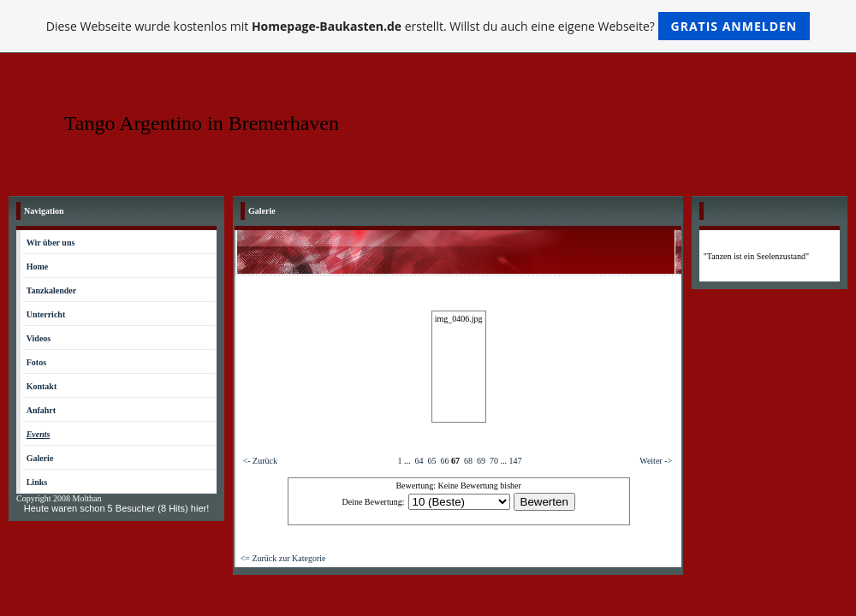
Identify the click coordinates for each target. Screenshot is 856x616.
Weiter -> (656, 461)
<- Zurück (260, 461)
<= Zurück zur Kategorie (283, 558)
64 (419, 461)
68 (468, 461)
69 (481, 461)
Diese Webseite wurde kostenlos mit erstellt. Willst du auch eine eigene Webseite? (428, 26)
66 (444, 461)
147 (515, 461)
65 (431, 461)
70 (494, 461)
